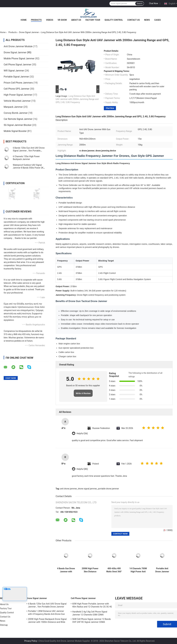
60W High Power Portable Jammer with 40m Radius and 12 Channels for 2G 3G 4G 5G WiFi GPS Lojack (92, 606)
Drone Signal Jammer (29, 32)
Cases (158, 20)
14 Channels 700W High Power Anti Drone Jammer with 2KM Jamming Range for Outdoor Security (138, 570)
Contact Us (133, 20)
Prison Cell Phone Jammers (18, 83)
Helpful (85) (82, 469)
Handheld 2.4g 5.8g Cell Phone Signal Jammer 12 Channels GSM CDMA (90, 613)
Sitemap (4, 625)
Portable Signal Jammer (16, 77)
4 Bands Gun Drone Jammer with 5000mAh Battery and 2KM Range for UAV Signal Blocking (66, 570)
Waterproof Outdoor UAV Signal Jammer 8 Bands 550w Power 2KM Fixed (29, 168)
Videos (50, 20)
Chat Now (153, 3)
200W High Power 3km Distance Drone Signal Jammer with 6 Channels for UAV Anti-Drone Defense (90, 570)
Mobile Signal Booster (15, 131)
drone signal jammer (87, 489)
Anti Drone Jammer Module (18, 46)
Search (140, 4)
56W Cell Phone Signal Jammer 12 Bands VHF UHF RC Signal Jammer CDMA (92, 621)
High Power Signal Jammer (18, 95)
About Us (76, 20)
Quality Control (114, 20)
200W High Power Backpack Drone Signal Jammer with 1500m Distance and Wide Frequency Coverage (47, 621)
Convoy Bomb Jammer (16, 113)
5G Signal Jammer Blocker (18, 125)
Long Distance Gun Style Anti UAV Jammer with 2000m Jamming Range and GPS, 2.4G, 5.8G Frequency (77, 99)
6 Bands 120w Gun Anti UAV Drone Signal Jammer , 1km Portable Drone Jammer (29, 151)
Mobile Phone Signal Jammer (19, 58)
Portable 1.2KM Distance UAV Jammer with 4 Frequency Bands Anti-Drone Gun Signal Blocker (46, 613)
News (147, 20)
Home (24, 20)
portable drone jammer (108, 489)
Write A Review (83, 393)
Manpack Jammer (13, 107)
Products (36, 20)
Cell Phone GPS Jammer (17, 89)
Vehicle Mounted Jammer (17, 101)
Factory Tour (93, 20)
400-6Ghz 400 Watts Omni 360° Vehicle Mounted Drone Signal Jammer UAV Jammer (114, 570)
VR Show (62, 20)
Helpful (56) (82, 434)
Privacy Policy (31, 641)
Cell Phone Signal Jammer (17, 65)
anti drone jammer (69, 489)
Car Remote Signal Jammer (18, 119)
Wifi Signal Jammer (14, 71)
